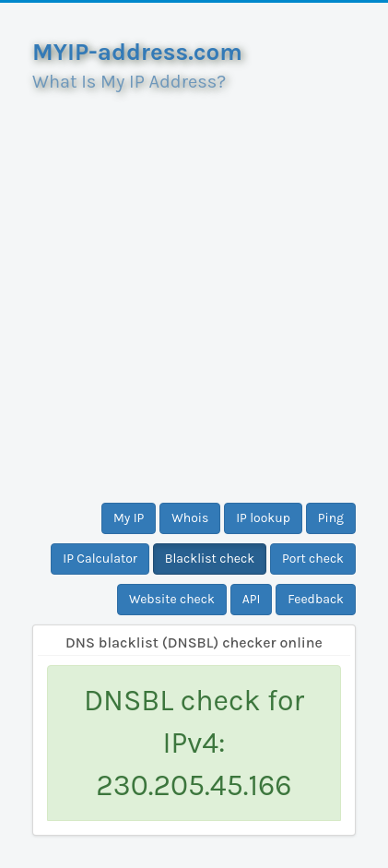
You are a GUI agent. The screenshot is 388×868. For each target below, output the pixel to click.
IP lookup (263, 518)
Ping (331, 518)
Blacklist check (210, 559)
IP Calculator (100, 559)
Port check (313, 559)
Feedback (316, 599)
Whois (190, 518)
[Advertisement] (194, 290)
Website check (172, 599)
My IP (129, 518)
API (252, 599)
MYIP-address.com (137, 52)
